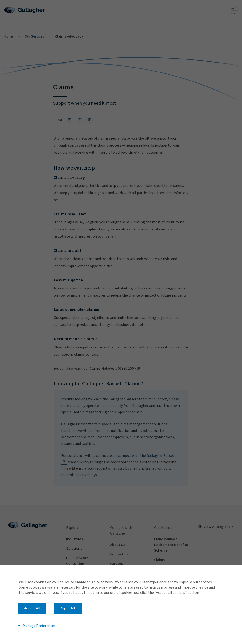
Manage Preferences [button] (39, 626)
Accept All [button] (32, 608)
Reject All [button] (67, 608)
